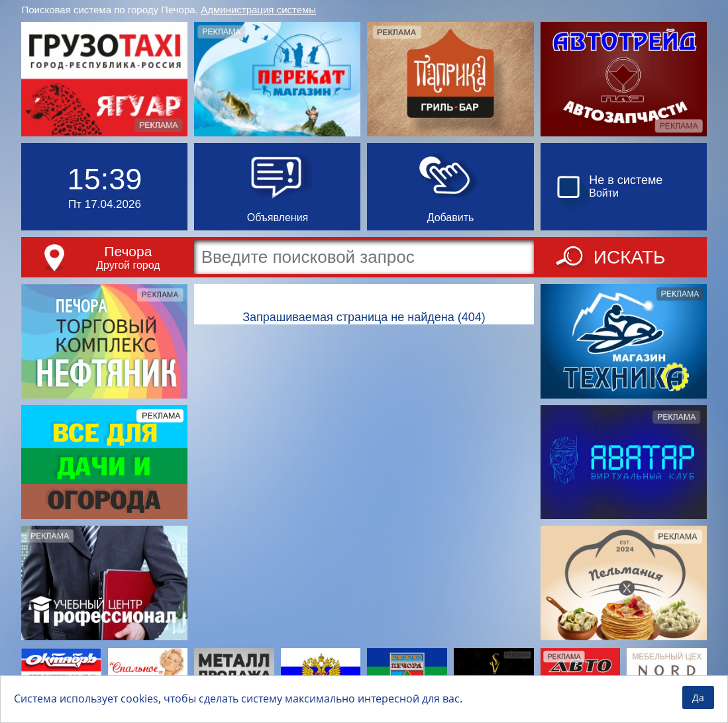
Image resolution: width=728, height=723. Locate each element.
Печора (128, 251)
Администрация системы (258, 10)
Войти (604, 193)
